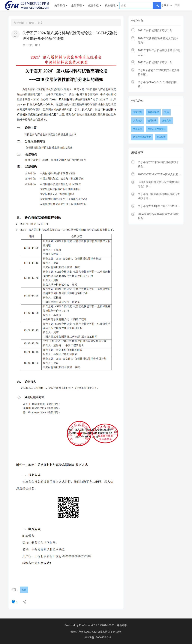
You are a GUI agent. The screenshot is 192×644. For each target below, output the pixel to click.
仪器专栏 (95, 5)
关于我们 (61, 5)
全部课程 (78, 5)
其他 (24, 590)
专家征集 (138, 112)
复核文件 (166, 121)
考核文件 (138, 129)
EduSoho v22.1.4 (89, 625)
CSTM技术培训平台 (104, 632)
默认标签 (161, 137)
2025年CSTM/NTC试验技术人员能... (159, 174)
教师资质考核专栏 (142, 137)
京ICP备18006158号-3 (98, 637)
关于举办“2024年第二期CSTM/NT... (158, 206)
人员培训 (138, 121)
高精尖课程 (153, 112)
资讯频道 (19, 23)
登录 (166, 5)
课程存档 (122, 625)
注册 (177, 5)
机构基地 (112, 5)
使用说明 (152, 121)
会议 (31, 23)
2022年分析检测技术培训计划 (155, 62)
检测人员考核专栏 (157, 129)
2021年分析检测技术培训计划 (155, 30)
